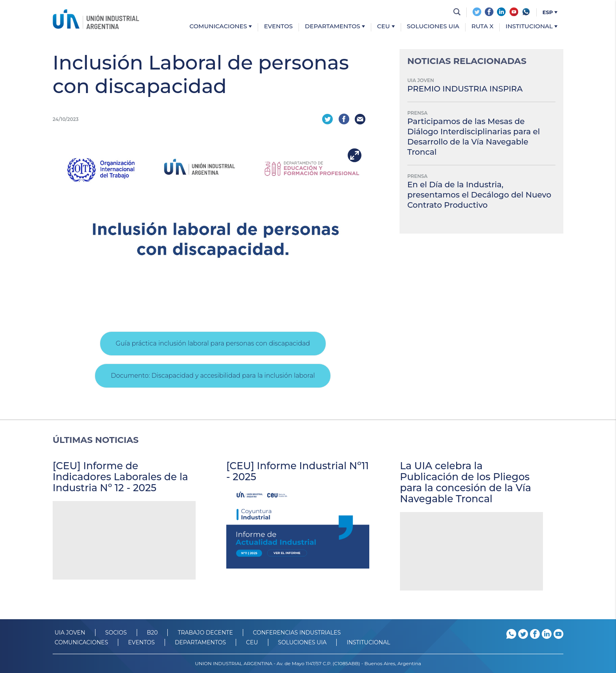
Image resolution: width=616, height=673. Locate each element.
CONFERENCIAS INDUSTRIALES (297, 633)
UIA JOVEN (70, 633)
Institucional (532, 27)
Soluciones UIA (433, 27)
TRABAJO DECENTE (205, 633)
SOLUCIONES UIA (302, 642)
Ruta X (482, 27)
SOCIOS (116, 633)
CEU (386, 27)
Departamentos (335, 27)
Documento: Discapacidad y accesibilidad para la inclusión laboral (213, 376)
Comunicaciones (221, 27)
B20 (152, 633)
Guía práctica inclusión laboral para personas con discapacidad (213, 343)
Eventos (278, 27)
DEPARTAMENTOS (200, 642)
